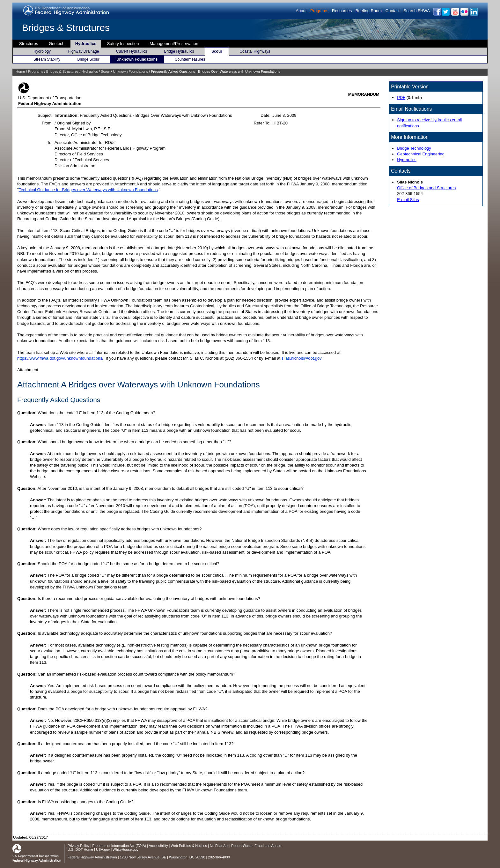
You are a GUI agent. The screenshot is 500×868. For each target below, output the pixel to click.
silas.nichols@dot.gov (301, 358)
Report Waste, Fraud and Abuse (256, 846)
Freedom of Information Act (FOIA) (119, 846)
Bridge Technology (414, 148)
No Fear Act (219, 846)
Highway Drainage (83, 51)
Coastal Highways (255, 51)
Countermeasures (190, 59)
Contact (393, 11)
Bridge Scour (88, 59)
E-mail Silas (408, 200)
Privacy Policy (78, 846)
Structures (29, 44)
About (301, 11)
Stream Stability (47, 59)
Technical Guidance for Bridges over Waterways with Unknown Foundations (88, 190)
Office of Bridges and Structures (426, 188)
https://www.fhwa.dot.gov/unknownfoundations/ (60, 358)
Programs (319, 11)
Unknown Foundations (137, 59)
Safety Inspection (123, 44)
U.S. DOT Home (80, 849)
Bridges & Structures (66, 28)
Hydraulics (86, 44)
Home (20, 71)
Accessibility (158, 846)
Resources (342, 11)
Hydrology (42, 51)
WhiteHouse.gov (125, 849)
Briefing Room (369, 11)
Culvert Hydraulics (132, 51)
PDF (401, 97)
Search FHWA (417, 11)
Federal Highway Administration (92, 857)
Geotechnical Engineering (421, 154)
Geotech (57, 44)
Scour (217, 51)
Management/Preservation (174, 44)
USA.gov (103, 849)
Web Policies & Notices (189, 846)
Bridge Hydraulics (179, 51)
